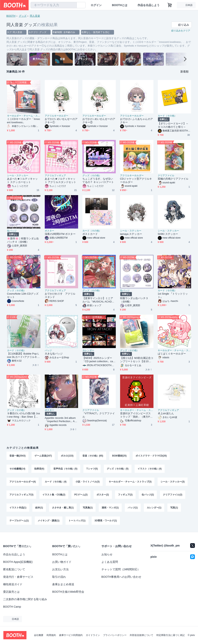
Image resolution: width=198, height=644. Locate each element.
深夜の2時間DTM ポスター (60, 234)
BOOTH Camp (12, 607)
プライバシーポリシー (115, 635)
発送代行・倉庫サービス (18, 577)
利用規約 (51, 635)
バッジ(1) (133, 508)
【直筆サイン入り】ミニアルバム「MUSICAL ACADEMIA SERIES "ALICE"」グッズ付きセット (99, 300)
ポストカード (90, 234)
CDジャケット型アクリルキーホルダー (136, 180)
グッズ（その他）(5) (118, 469)
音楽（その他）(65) (93, 456)
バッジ (48, 350)
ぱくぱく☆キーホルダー (172, 354)
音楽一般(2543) (18, 456)
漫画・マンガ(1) (110, 508)
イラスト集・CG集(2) (54, 495)
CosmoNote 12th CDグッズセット (23, 295)
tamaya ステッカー (131, 234)
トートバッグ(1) (77, 521)
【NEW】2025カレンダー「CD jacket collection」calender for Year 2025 (99, 360)
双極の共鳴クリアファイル (173, 179)
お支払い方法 (60, 569)
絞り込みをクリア (181, 31)
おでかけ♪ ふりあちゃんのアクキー (136, 121)
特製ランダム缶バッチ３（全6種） (134, 300)
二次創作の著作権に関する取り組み (25, 599)
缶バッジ (12, 231)
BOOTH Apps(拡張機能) (18, 562)
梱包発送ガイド (13, 584)
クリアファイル (166, 175)
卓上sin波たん (166, 413)
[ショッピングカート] (170, 5)
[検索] (73, 5)
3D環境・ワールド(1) (106, 521)
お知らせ (107, 554)
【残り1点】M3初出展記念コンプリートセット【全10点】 (137, 360)
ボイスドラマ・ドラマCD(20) (151, 456)
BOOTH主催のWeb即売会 (68, 592)
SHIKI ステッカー (168, 234)
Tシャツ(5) (92, 469)
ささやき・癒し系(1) (63, 508)
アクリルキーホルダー (57, 116)
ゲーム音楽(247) (43, 456)
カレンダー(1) (154, 508)
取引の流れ (59, 577)
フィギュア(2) (125, 495)
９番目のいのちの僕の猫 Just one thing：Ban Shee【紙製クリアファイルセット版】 (24, 415)
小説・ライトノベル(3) (88, 482)
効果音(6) (39, 469)
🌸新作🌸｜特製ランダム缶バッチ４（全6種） (23, 240)
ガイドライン (93, 635)
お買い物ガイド (62, 562)
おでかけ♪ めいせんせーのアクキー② (99, 121)
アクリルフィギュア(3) (21, 495)
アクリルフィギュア (55, 175)
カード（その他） (167, 116)
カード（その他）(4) (56, 482)
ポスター (49, 231)
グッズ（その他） (92, 175)
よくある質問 (110, 562)
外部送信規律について (141, 635)
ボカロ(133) (67, 456)
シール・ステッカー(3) (173, 482)
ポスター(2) (103, 495)
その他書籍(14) (17, 469)
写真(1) (174, 508)
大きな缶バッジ (54, 354)
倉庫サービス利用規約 (71, 635)
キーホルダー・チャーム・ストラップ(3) (130, 482)
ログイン (96, 5)
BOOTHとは (120, 5)
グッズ (23, 16)
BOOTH (11, 16)
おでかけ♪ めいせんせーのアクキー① (61, 121)
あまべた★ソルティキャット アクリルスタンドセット (61, 180)
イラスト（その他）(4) (150, 469)
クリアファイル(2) (173, 495)
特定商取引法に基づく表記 (171, 635)
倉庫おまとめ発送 (63, 584)
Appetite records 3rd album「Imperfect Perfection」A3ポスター (60, 420)
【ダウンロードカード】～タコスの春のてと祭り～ (173, 125)
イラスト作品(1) (18, 508)
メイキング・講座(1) (49, 521)
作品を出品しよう (149, 5)
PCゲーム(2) (81, 495)
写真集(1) (88, 508)
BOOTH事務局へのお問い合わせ (121, 577)
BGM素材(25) (119, 456)
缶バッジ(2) (148, 495)
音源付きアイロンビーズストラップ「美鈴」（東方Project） (136, 415)
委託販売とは (11, 592)
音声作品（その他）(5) (65, 469)
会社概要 (39, 635)
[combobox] (54, 5)
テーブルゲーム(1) (19, 521)
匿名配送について (14, 569)
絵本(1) (39, 508)
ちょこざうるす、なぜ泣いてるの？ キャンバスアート (98, 180)
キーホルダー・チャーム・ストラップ (24, 116)
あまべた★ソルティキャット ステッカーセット (22, 180)
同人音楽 (35, 16)
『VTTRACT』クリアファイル (99, 415)
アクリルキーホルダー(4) (23, 482)
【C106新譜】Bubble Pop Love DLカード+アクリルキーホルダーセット (23, 355)
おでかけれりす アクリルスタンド (60, 295)
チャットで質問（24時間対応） (121, 569)
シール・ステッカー (18, 175)
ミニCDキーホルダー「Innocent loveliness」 (24, 121)
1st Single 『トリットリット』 (173, 295)
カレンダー (88, 350)
